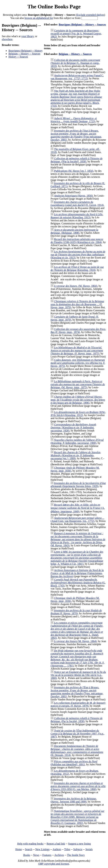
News (36, 855)
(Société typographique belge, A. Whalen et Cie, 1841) (77, 558)
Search (29, 849)
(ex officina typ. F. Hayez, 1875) (78, 363)
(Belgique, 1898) (74, 231)
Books (27, 855)
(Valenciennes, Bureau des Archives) (77, 573)
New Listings (42, 849)
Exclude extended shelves (90, 15)
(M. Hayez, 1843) (78, 539)
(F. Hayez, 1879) (78, 704)
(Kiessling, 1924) (77, 268)
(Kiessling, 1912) (78, 414)
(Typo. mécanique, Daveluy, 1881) (77, 692)
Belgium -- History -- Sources (24, 54)
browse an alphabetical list (39, 18)
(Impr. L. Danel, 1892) (77, 630)
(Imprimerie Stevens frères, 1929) (78, 485)
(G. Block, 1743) (78, 583)
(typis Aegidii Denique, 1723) (74, 120)
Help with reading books (30, 844)
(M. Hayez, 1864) (76, 286)
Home (19, 849)
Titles (67, 849)
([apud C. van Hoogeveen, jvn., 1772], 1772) (77, 77)
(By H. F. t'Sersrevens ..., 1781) (77, 658)
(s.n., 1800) (78, 675)
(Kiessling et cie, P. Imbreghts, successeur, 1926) (73, 428)
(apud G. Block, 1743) (76, 98)
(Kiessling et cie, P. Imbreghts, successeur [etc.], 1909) (76, 455)
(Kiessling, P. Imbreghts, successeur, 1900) (77, 441)
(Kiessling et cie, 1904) (77, 241)
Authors (57, 849)
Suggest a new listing (79, 844)
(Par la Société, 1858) (77, 720)
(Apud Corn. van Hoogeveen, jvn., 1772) (77, 519)
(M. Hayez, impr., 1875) (78, 384)
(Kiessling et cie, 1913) (78, 255)
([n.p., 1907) (78, 734)
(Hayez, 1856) (73, 196)
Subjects (78, 849)
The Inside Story (76, 855)
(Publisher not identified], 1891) (74, 763)
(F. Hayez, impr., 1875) (77, 351)
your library (28, 36)
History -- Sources (18, 57)
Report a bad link (56, 844)
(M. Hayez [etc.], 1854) (74, 171)
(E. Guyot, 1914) (77, 204)
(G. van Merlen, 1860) (78, 786)
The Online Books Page (54, 7)
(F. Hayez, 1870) (76, 612)
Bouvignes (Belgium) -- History (26, 51)
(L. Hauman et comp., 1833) (75, 63)
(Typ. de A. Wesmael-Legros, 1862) (76, 34)
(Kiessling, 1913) (77, 216)
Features (47, 855)
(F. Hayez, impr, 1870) (77, 304)
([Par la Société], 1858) (77, 160)
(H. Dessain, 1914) (77, 751)
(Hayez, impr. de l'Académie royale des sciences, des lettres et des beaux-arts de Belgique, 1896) (78, 400)
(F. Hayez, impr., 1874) (78, 331)
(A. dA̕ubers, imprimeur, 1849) (78, 508)
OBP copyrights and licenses (54, 864)
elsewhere (7, 39)
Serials (89, 849)
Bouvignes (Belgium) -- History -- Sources (82, 25)
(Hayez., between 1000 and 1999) (74, 800)
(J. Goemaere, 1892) (78, 817)
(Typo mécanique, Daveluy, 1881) (76, 135)
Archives (59, 855)
